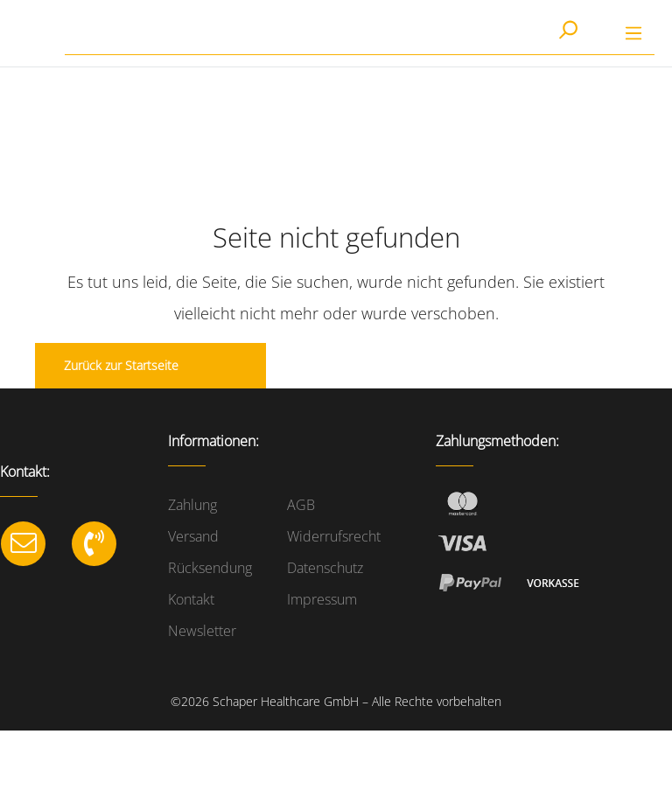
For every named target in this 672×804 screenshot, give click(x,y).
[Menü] (633, 33)
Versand (193, 536)
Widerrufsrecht (334, 536)
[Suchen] (567, 31)
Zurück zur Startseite (121, 365)
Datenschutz (325, 568)
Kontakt (191, 599)
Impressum (322, 599)
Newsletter (202, 631)
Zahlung (192, 505)
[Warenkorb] (601, 34)
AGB (301, 505)
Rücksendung (210, 568)
